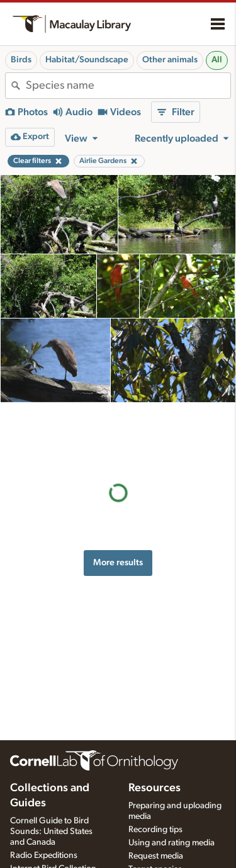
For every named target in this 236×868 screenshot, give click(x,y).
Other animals (170, 60)
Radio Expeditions (44, 855)
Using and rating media (171, 843)
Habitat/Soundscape (87, 60)
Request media (156, 856)
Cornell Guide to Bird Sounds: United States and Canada (51, 831)
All (217, 60)
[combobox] (128, 86)
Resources (155, 788)
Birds (21, 60)
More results (118, 503)
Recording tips (155, 830)
